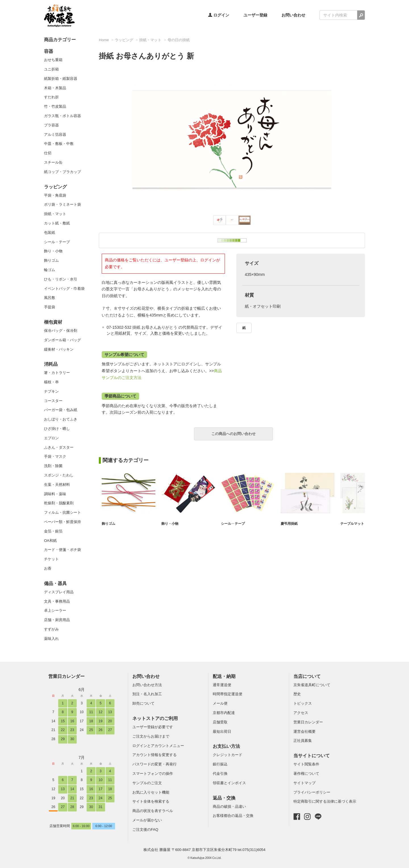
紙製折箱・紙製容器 (61, 79)
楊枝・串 (51, 382)
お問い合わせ (293, 15)
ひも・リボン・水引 (61, 279)
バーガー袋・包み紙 (61, 410)
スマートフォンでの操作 (153, 774)
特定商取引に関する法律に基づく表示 (325, 801)
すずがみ (51, 629)
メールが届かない (147, 820)
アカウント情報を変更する (155, 755)
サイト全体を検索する (151, 801)
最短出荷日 (222, 731)
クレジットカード (228, 755)
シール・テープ (57, 242)
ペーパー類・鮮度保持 (62, 522)
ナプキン (51, 391)
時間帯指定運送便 (228, 694)
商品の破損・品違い (229, 806)
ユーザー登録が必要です (153, 727)
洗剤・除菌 (53, 466)
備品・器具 (55, 583)
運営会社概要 (304, 731)
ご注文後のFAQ (145, 830)
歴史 (297, 694)
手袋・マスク (55, 456)
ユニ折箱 (51, 69)
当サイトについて (312, 756)
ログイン (219, 15)
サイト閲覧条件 (306, 764)
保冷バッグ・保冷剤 (61, 331)
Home (104, 40)
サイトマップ (304, 783)
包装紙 (50, 233)
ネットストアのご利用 (155, 718)
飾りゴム (51, 260)
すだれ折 (51, 97)
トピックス (303, 703)
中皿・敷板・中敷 (59, 144)
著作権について (306, 774)
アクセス (301, 713)
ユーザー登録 (255, 15)
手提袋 (50, 307)
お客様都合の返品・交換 (233, 816)
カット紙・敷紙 (57, 223)
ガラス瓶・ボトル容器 (62, 116)
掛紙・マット (55, 214)
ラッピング (55, 187)
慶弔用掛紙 (290, 524)
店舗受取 (220, 722)
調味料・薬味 (55, 494)
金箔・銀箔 (53, 531)
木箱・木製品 (55, 88)
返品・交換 (224, 798)
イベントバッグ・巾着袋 (64, 289)
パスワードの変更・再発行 (155, 764)
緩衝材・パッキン (59, 349)
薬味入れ (51, 639)
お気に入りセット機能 (151, 792)
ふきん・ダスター (59, 447)
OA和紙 (50, 541)
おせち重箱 (53, 60)
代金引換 (220, 774)
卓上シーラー (55, 610)
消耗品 (51, 364)
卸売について (143, 703)
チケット (51, 559)
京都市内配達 (224, 713)
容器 (49, 51)
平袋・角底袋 (55, 195)
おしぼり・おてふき (61, 419)
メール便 (220, 703)
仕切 (48, 153)
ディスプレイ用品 (59, 592)
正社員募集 (303, 741)
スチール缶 (53, 162)
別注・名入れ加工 (147, 694)
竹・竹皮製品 (55, 106)
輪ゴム (50, 270)
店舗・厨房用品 (57, 620)
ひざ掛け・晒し (57, 429)
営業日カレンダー (66, 676)
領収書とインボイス (229, 783)
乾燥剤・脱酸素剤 (59, 503)
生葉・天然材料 (57, 485)
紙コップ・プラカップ (62, 172)
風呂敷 (50, 298)
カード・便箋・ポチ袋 (62, 550)
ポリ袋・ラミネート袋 (62, 204)
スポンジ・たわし (59, 475)
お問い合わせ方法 (147, 685)
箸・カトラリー (57, 373)
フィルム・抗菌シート (62, 512)
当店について (307, 676)
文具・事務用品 (57, 601)
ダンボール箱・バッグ (62, 340)
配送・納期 (224, 676)
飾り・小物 (53, 251)
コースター (53, 401)
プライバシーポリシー (312, 792)
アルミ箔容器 (55, 135)
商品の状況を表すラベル (153, 811)
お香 (48, 568)
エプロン (51, 438)
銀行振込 (220, 764)
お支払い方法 (226, 746)
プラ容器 (51, 125)
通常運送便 (222, 685)
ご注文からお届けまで (151, 736)
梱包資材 (53, 322)
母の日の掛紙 (179, 40)
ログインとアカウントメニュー (158, 746)
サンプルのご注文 (147, 783)
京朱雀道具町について (312, 685)
